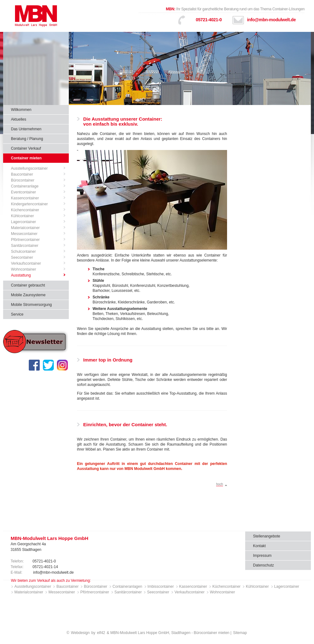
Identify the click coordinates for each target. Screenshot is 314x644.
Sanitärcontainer (25, 246)
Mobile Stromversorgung (31, 305)
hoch (220, 484)
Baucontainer (22, 174)
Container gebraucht (28, 285)
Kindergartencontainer (29, 204)
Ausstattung (21, 275)
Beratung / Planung (27, 139)
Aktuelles (19, 119)
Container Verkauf (26, 148)
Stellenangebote (267, 536)
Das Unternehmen (26, 129)
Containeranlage (25, 186)
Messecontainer (24, 234)
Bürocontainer (23, 180)
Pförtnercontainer (25, 240)
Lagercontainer (23, 222)
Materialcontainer (25, 228)
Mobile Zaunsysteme (28, 295)
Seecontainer (22, 257)
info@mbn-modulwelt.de (271, 20)
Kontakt (259, 546)
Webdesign (80, 633)
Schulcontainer (23, 252)
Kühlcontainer (22, 216)
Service (17, 314)
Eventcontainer (23, 192)
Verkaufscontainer (26, 263)
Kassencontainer (25, 198)
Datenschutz (263, 565)
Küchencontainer (25, 210)
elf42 (101, 633)
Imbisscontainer (161, 587)
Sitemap (240, 633)
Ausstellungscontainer (29, 168)
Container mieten (26, 158)
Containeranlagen (127, 587)
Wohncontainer (24, 269)
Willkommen (21, 110)
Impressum (262, 556)
